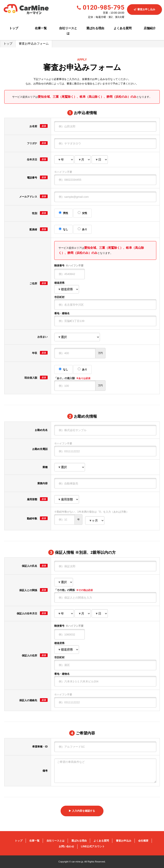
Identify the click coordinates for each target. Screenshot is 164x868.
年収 (40, 353)
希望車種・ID (40, 747)
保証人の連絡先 (33, 700)
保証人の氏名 (35, 566)
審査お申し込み (144, 9)
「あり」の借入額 (72, 378)
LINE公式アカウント (93, 846)
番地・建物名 (62, 313)
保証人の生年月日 (32, 613)
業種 (45, 467)
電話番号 (37, 177)
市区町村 (59, 297)
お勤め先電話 (40, 449)
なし (63, 229)
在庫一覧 (41, 28)
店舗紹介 (150, 28)
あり (82, 229)
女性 (82, 213)
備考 (45, 771)
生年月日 (37, 159)
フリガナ (37, 143)
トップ (14, 28)
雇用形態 (37, 499)
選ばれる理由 (95, 28)
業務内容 (42, 483)
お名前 (39, 126)
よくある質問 (123, 28)
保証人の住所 (35, 655)
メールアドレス (33, 196)
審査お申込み (124, 841)
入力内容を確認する (82, 811)
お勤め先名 (41, 430)
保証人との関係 (33, 590)
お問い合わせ (66, 846)
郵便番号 (69, 266)
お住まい (42, 337)
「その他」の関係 (73, 590)
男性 (63, 213)
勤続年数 (37, 518)
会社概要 (143, 841)
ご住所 (39, 283)
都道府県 (59, 283)
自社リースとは (68, 31)
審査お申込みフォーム (34, 44)
